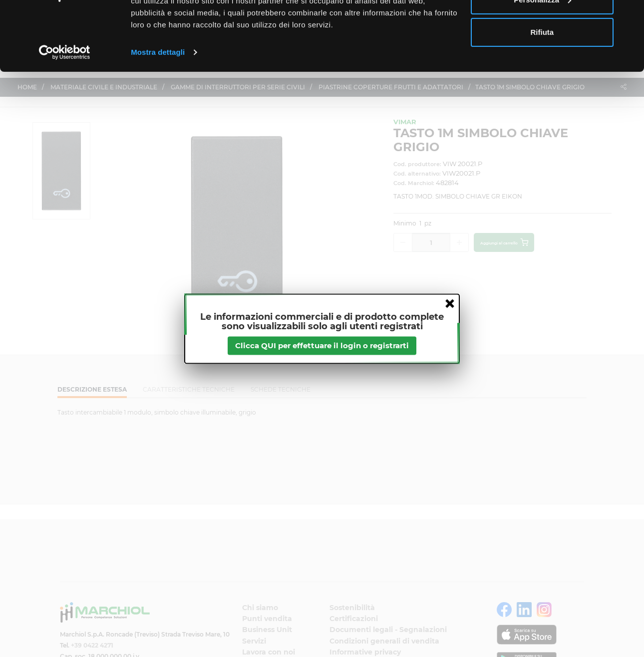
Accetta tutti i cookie (542, 26)
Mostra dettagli (158, 111)
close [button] (450, 303)
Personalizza (542, 59)
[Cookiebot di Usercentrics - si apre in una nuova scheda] (65, 112)
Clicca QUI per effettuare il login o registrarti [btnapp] (322, 345)
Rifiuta (542, 92)
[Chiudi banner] (629, 15)
